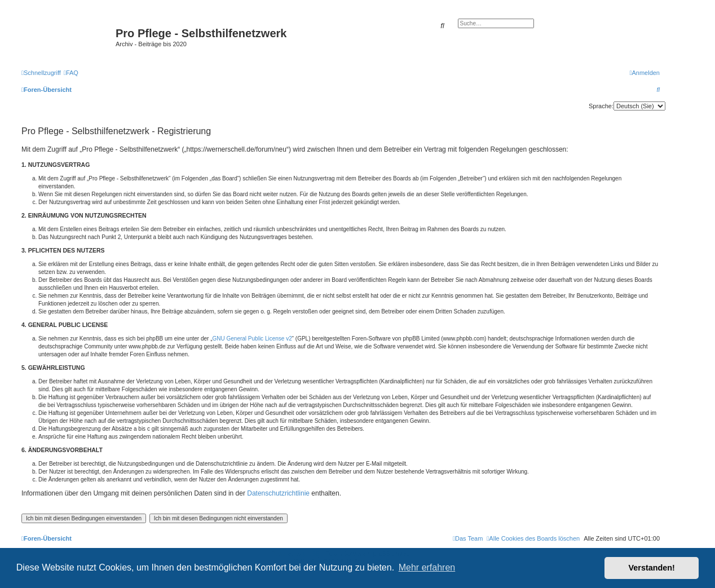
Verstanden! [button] (652, 568)
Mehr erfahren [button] (427, 567)
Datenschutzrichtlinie (278, 493)
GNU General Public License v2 (252, 339)
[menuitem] (71, 73)
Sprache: (601, 106)
